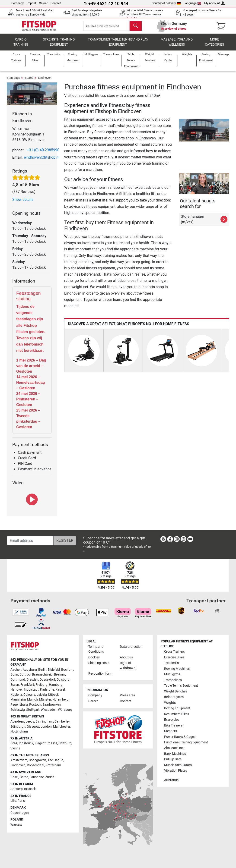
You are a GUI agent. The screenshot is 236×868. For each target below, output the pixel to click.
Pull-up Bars (173, 759)
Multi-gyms (172, 674)
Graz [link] (14, 744)
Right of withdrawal (128, 665)
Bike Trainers (173, 725)
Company (18, 3)
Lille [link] (13, 801)
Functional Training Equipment (186, 742)
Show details (23, 203)
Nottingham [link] (19, 731)
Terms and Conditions (96, 649)
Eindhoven (45, 81)
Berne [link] (24, 777)
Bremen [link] (60, 675)
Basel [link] (14, 777)
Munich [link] (32, 700)
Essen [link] (15, 685)
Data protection (131, 647)
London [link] (46, 727)
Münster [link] (45, 700)
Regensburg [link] (19, 705)
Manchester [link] (62, 727)
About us (126, 657)
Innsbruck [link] (26, 744)
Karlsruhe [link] (47, 690)
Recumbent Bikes (177, 714)
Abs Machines (174, 748)
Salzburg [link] (65, 744)
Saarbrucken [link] (52, 705)
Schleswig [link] (18, 710)
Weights (170, 703)
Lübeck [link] (53, 695)
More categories (214, 45)
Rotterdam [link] (53, 765)
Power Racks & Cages (180, 737)
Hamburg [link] (56, 685)
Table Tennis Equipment (181, 686)
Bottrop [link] (25, 675)
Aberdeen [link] (17, 722)
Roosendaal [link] (35, 765)
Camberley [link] (62, 722)
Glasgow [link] (33, 727)
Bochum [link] (67, 670)
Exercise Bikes (174, 657)
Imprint (31, 3)
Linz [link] (54, 744)
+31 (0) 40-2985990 (43, 153)
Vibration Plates (176, 771)
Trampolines (173, 680)
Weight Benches (176, 691)
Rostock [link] (35, 705)
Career (43, 3)
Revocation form (100, 674)
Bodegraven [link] (37, 760)
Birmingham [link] (44, 722)
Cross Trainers (174, 652)
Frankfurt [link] (27, 685)
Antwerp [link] (17, 789)
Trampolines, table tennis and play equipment (118, 45)
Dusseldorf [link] (47, 680)
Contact (56, 3)
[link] (163, 540)
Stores (29, 81)
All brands (171, 780)
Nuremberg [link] (61, 700)
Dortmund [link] (18, 680)
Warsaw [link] (16, 825)
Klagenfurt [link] (42, 744)
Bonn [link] (14, 675)
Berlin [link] (42, 670)
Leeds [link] (30, 722)
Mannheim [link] (18, 700)
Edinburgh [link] (18, 727)
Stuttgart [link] (33, 710)
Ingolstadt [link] (31, 690)
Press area (128, 696)
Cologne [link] (29, 695)
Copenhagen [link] (20, 813)
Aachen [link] (16, 670)
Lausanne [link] (37, 777)
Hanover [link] (16, 690)
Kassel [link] (60, 690)
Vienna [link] (15, 748)
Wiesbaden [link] (49, 710)
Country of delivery (166, 3)
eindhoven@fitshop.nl (42, 161)
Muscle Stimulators (178, 765)
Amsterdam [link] (19, 760)
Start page (13, 81)
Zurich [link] (50, 777)
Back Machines (175, 754)
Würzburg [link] (65, 710)
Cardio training (21, 45)
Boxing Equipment (177, 708)
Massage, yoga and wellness (177, 45)
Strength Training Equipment (59, 45)
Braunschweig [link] (42, 675)
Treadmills (171, 663)
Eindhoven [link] (18, 765)
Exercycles (172, 720)
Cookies (94, 657)
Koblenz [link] (16, 695)
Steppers (171, 731)
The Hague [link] (55, 760)
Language (193, 3)
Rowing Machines (177, 669)
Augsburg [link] (30, 670)
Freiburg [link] (41, 685)
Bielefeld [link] (54, 670)
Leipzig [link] (42, 695)
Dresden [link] (32, 680)
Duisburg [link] (63, 680)
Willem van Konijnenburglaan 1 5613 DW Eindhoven (29, 137)
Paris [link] (21, 801)
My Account (214, 3)
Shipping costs (99, 663)
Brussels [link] (30, 789)
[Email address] (30, 541)
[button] (180, 133)
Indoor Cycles (174, 697)
